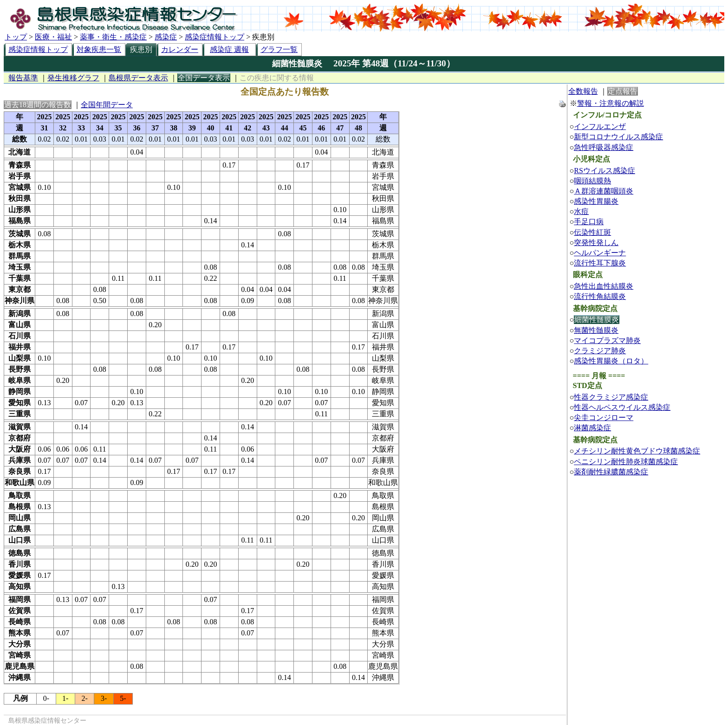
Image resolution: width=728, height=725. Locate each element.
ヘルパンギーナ (600, 253)
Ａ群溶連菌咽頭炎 (604, 191)
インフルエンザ (600, 126)
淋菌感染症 (592, 428)
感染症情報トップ (214, 37)
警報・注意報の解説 (611, 103)
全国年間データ (107, 105)
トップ (16, 37)
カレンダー (180, 49)
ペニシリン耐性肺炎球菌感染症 (626, 462)
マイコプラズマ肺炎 (607, 340)
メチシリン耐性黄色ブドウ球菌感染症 (637, 451)
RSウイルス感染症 (604, 171)
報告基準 (23, 78)
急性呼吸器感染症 (604, 147)
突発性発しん (596, 243)
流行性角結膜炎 (600, 296)
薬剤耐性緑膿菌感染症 (611, 472)
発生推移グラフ (73, 78)
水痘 (581, 211)
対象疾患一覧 (99, 49)
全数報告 (583, 91)
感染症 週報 (229, 49)
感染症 (166, 37)
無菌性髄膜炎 (596, 330)
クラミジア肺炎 (600, 351)
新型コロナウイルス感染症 (618, 137)
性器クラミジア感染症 (611, 397)
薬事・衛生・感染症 (113, 37)
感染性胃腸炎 (596, 201)
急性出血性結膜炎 (604, 286)
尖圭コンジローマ (604, 418)
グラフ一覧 (279, 49)
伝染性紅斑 (592, 232)
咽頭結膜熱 (592, 181)
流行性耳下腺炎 (600, 263)
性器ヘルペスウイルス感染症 (622, 407)
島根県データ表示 (138, 78)
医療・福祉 (53, 37)
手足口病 (589, 222)
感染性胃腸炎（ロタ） (611, 361)
